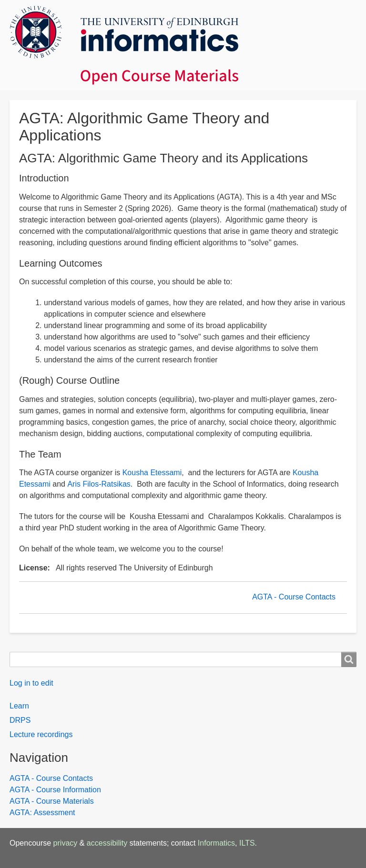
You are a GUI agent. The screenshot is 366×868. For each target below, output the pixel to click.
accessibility (107, 843)
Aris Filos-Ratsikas (99, 484)
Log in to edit (31, 683)
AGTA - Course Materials (52, 801)
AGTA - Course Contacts (294, 597)
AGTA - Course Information (55, 790)
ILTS (247, 843)
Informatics (216, 843)
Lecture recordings (41, 734)
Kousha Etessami (152, 473)
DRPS (20, 720)
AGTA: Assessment (42, 813)
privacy (66, 843)
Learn (19, 706)
